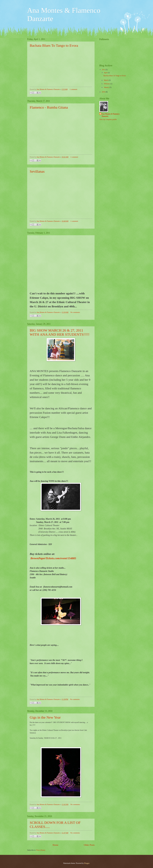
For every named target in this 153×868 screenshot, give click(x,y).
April (106, 73)
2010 (104, 92)
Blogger (87, 863)
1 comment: (74, 89)
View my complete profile (108, 119)
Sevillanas (37, 171)
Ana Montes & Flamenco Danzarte (111, 115)
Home (56, 845)
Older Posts (89, 845)
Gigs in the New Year (45, 717)
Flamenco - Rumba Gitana (49, 107)
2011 (104, 70)
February (107, 84)
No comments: (75, 312)
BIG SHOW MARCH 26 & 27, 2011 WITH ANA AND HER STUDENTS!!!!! (60, 332)
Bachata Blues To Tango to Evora (54, 45)
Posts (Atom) (41, 850)
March (106, 80)
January (107, 87)
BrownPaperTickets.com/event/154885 (53, 558)
